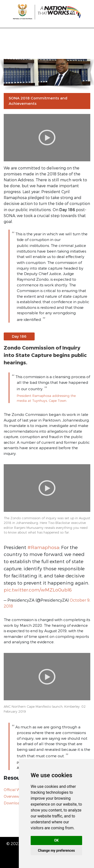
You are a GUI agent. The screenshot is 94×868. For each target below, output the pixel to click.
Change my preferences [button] (56, 850)
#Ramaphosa (43, 547)
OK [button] (57, 840)
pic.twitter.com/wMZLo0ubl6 (38, 590)
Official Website (17, 790)
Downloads (13, 803)
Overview (11, 796)
